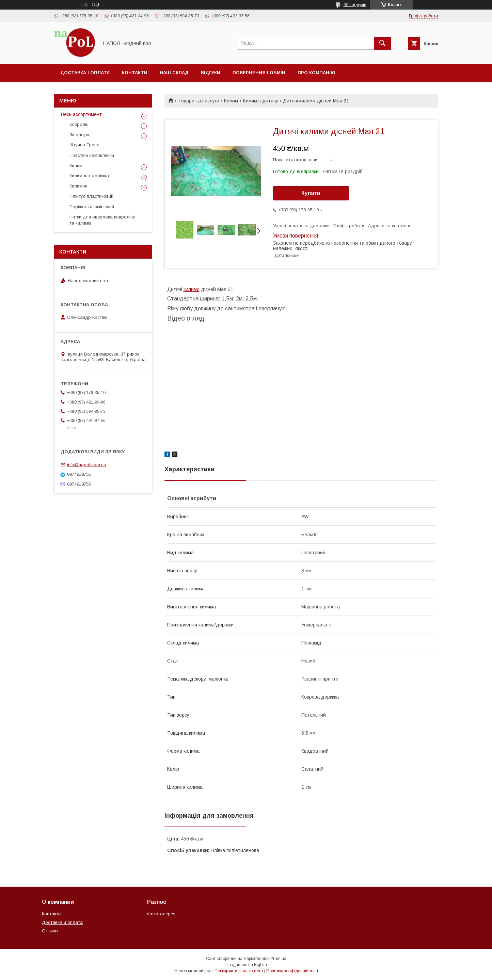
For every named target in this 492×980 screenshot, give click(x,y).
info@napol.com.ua (87, 465)
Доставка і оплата (85, 73)
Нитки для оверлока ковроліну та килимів (102, 220)
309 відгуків (355, 5)
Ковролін (79, 124)
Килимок (78, 186)
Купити (311, 193)
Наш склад (174, 73)
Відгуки (211, 73)
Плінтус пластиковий (91, 196)
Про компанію (316, 73)
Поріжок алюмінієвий (92, 207)
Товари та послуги (199, 101)
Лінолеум (79, 135)
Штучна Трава (84, 145)
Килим (231, 101)
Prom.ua (278, 959)
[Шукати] (382, 43)
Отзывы (50, 931)
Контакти (135, 73)
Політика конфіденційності (292, 971)
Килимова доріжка (89, 176)
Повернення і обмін (259, 73)
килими (192, 289)
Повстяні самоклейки (92, 155)
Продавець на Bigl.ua (246, 965)
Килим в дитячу (261, 101)
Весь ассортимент (81, 114)
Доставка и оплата (62, 922)
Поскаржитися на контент (239, 971)
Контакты (52, 914)
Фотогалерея (161, 914)
